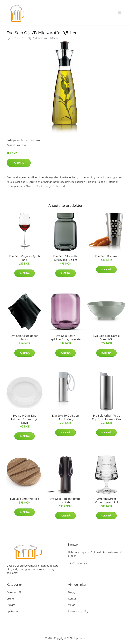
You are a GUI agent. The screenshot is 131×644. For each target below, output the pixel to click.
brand (25, 140)
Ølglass (11, 605)
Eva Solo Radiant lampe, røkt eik (66, 501)
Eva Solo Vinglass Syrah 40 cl (24, 258)
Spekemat (13, 611)
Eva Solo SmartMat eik (24, 499)
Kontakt (73, 599)
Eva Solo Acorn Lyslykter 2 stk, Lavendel (65, 338)
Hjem (10, 38)
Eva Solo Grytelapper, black (25, 338)
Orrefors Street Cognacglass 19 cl (107, 501)
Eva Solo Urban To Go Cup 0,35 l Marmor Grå (107, 417)
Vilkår (71, 605)
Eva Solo (35, 140)
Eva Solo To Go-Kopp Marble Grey (65, 417)
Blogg (72, 592)
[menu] (120, 13)
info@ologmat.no (78, 563)
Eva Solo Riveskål (107, 256)
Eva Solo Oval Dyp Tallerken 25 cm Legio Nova (24, 419)
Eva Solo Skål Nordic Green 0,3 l (106, 338)
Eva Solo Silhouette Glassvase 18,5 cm (65, 258)
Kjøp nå (19, 163)
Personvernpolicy (78, 611)
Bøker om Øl (14, 592)
